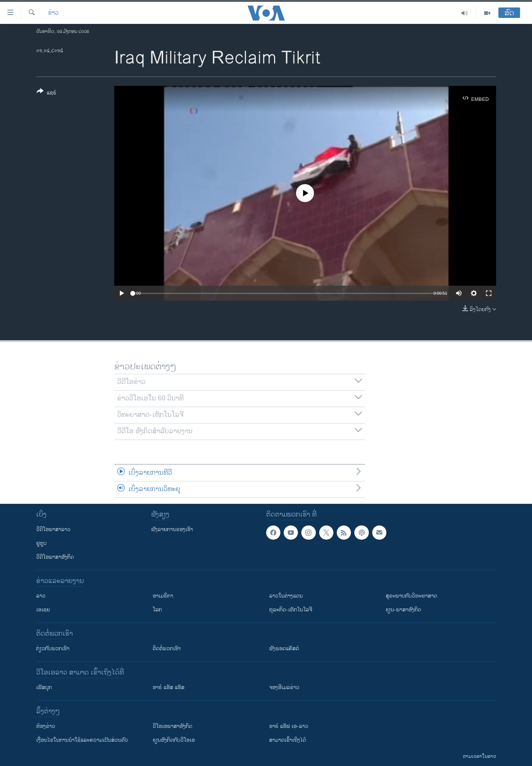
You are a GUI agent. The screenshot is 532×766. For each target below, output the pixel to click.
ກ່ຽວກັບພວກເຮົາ (53, 649)
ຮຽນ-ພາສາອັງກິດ (403, 610)
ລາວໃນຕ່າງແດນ (286, 596)
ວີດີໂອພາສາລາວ (53, 529)
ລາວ (41, 596)
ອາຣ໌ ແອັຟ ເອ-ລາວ (289, 726)
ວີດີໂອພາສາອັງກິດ (55, 557)
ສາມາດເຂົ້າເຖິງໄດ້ (288, 740)
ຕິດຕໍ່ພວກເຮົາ (167, 649)
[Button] (46, 93)
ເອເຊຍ (43, 610)
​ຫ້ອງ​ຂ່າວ (46, 726)
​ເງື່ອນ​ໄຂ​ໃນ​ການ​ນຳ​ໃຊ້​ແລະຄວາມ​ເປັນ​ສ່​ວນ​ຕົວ (82, 740)
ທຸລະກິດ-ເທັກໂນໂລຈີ (291, 610)
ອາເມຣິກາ (163, 596)
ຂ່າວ (53, 13)
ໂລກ (157, 610)
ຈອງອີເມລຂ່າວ (284, 687)
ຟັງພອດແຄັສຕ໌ (284, 649)
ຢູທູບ (41, 543)
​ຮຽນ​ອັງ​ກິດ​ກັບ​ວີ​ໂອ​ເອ (174, 740)
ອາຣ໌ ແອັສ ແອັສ (169, 687)
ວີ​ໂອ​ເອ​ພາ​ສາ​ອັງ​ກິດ (172, 726)
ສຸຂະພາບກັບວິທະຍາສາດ (411, 596)
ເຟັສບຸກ (44, 687)
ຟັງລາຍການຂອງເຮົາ (172, 529)
